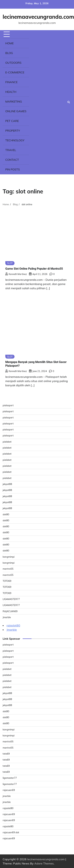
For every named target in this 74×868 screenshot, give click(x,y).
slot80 (6, 514)
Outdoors (13, 63)
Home (9, 43)
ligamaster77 (10, 778)
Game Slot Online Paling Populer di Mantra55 (34, 269)
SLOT (10, 263)
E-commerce (15, 72)
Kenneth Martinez (16, 274)
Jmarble (7, 617)
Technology (15, 140)
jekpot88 (7, 484)
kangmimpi (9, 557)
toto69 (6, 754)
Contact (12, 160)
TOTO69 (7, 581)
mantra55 (8, 569)
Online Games (16, 111)
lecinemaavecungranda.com (38, 17)
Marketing (14, 101)
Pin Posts (13, 169)
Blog (9, 53)
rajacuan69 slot (11, 832)
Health (11, 92)
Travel (11, 150)
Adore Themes (44, 863)
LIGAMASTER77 (11, 599)
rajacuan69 (9, 790)
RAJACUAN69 (10, 611)
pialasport (8, 405)
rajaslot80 (13, 625)
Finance (11, 82)
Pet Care (12, 121)
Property (13, 131)
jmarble (7, 796)
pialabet (7, 442)
